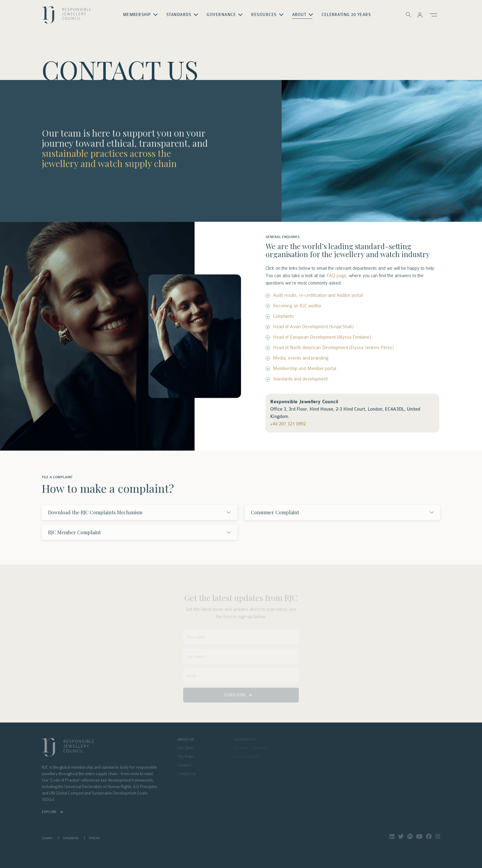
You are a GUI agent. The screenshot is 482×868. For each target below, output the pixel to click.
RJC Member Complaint (74, 532)
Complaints (283, 316)
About (299, 15)
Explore (49, 812)
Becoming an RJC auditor (297, 306)
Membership (137, 15)
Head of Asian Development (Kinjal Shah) (313, 327)
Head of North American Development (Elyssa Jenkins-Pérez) (333, 348)
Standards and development (300, 379)
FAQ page (336, 276)
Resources (264, 15)
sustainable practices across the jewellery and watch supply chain (109, 160)
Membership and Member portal (305, 368)
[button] (420, 15)
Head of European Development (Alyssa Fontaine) (322, 337)
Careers (47, 838)
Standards (179, 15)
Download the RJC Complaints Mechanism (95, 512)
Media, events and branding (301, 358)
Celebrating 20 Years (346, 15)
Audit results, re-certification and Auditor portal (318, 295)
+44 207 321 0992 (288, 424)
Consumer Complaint (275, 512)
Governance (221, 15)
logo (66, 17)
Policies (94, 838)
